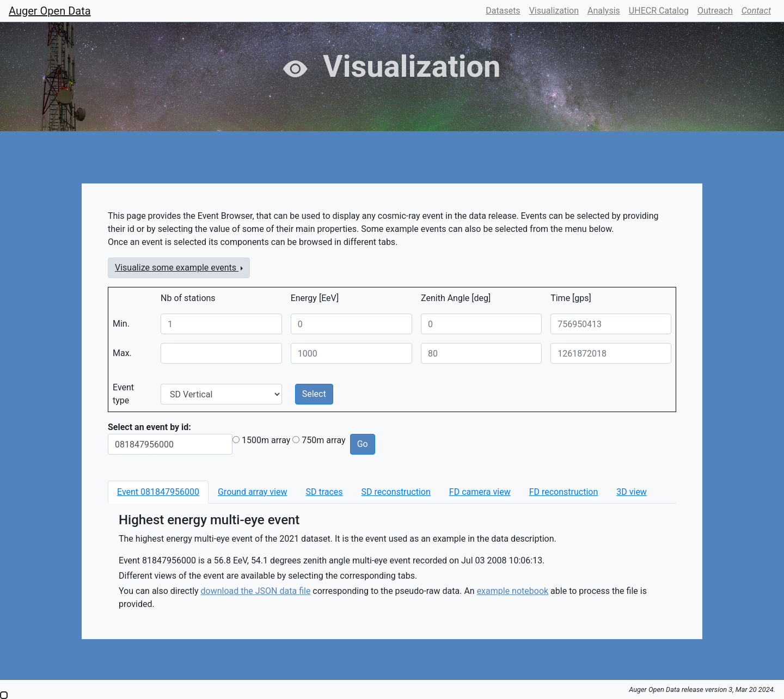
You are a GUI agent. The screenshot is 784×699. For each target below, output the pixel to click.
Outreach (715, 11)
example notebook (513, 591)
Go (363, 444)
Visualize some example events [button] (177, 268)
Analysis (604, 11)
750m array (323, 440)
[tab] (158, 492)
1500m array (266, 440)
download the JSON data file (256, 591)
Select (314, 394)
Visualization (554, 11)
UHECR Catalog (659, 11)
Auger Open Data (50, 11)
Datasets (503, 11)
